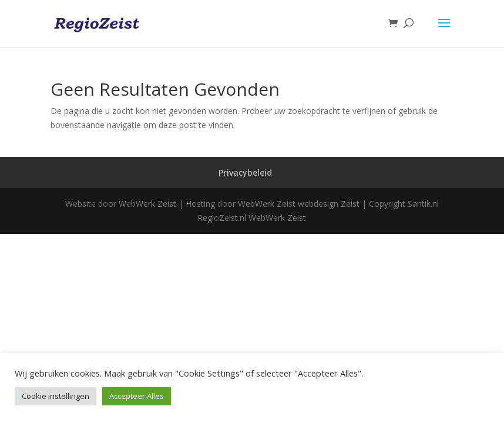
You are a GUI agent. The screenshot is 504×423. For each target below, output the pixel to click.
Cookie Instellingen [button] (56, 396)
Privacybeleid (245, 172)
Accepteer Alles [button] (137, 396)
